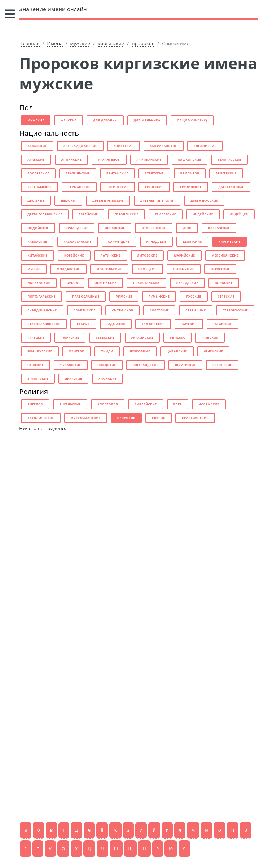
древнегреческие (108, 201)
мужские (80, 43)
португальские (41, 296)
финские (210, 337)
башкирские (190, 159)
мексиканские (225, 255)
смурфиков (122, 310)
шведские (107, 365)
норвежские (39, 283)
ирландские (77, 228)
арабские (36, 159)
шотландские (146, 365)
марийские (184, 255)
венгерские (226, 173)
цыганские (177, 351)
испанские (115, 228)
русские (194, 296)
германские (79, 187)
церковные (140, 351)
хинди (107, 351)
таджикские (153, 324)
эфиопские (38, 379)
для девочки (105, 120)
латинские (111, 255)
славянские (85, 310)
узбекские (105, 337)
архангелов (109, 159)
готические (118, 187)
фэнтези (77, 351)
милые (34, 269)
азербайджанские (80, 146)
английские (205, 146)
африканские (149, 159)
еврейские (88, 214)
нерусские (220, 269)
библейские (146, 404)
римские (124, 296)
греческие (154, 187)
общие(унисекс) (192, 120)
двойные (36, 201)
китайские (38, 255)
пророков (143, 43)
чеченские (214, 351)
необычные (184, 269)
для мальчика (147, 120)
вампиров (190, 173)
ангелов (35, 404)
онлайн (53, 9)
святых (159, 418)
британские (117, 173)
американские (164, 146)
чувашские (71, 365)
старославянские (44, 324)
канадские (157, 242)
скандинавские (42, 310)
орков (72, 283)
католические (41, 418)
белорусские (229, 159)
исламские (209, 404)
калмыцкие (119, 242)
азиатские (123, 146)
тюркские (70, 337)
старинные (195, 310)
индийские (38, 228)
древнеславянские (45, 214)
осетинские (105, 283)
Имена (55, 43)
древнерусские (204, 201)
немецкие (148, 269)
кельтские (192, 242)
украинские (142, 337)
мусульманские (86, 418)
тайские (189, 324)
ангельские (70, 404)
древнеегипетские (157, 201)
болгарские (38, 173)
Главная (30, 43)
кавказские (219, 228)
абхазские (37, 146)
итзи (187, 228)
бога (178, 404)
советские (159, 310)
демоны (68, 201)
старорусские (235, 310)
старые (83, 324)
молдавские (68, 269)
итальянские (153, 228)
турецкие (36, 337)
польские (224, 283)
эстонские (222, 365)
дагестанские (231, 187)
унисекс (177, 337)
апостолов (108, 404)
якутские (73, 379)
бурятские (154, 173)
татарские (223, 324)
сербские (226, 296)
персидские (187, 283)
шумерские (185, 365)
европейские (126, 214)
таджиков (116, 324)
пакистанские (146, 283)
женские (69, 120)
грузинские (191, 187)
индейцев (239, 214)
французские (40, 351)
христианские (195, 418)
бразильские (78, 173)
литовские (148, 255)
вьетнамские (39, 187)
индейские (203, 214)
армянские (71, 159)
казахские (37, 242)
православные (86, 296)
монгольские (109, 269)
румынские (159, 296)
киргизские (111, 43)
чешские (36, 365)
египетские (166, 214)
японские (107, 379)
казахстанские (78, 242)
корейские (74, 255)
